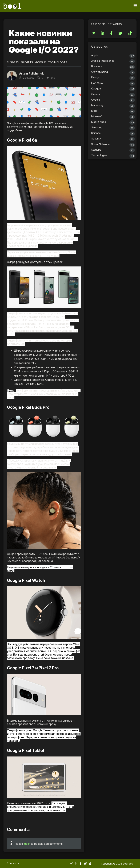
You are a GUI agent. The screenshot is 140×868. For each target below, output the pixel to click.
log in (27, 844)
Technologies (58, 62)
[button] (12, 76)
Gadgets (27, 62)
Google (41, 62)
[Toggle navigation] (135, 6)
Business (13, 62)
